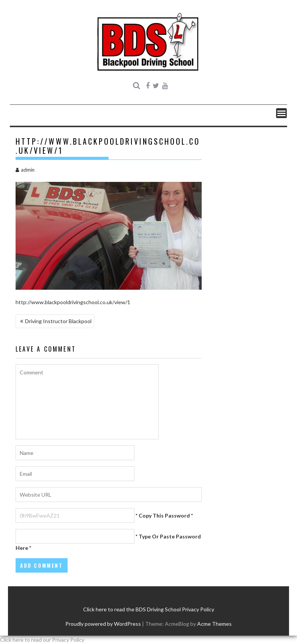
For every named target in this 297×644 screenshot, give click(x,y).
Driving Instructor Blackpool (58, 321)
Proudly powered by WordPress (103, 624)
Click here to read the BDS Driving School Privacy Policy (149, 609)
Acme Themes (214, 624)
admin (25, 170)
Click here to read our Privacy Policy (42, 640)
